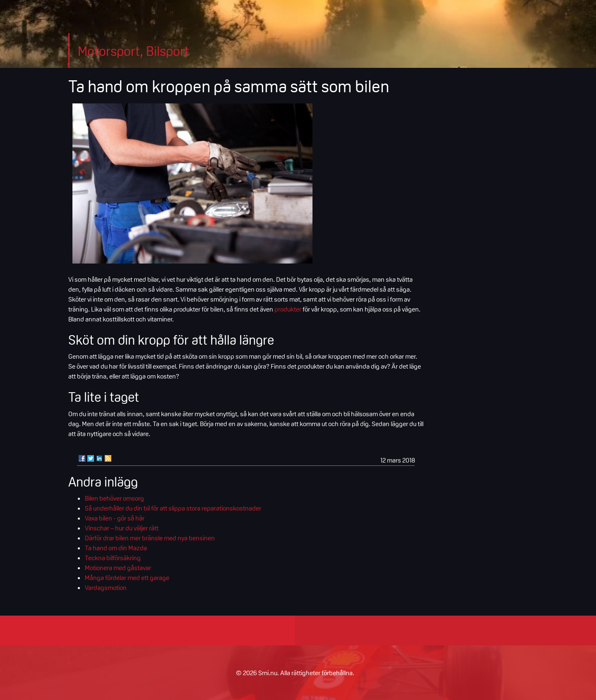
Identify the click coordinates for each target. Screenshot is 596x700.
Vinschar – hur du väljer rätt (122, 528)
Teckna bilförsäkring (113, 558)
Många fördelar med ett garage (127, 578)
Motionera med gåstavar (118, 568)
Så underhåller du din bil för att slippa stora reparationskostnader (173, 508)
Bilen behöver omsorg (114, 498)
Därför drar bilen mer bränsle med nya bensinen (150, 538)
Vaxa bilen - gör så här (115, 518)
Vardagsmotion (106, 587)
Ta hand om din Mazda (116, 548)
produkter (288, 309)
